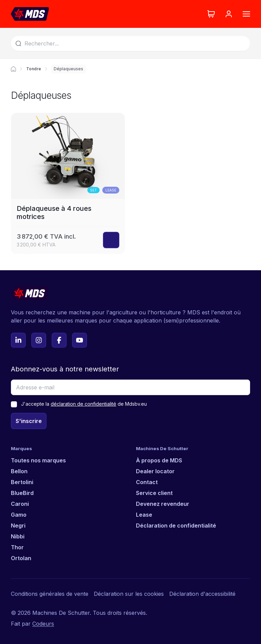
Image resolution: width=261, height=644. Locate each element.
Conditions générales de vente (50, 594)
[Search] (130, 43)
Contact (147, 482)
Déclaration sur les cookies (129, 594)
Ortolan (21, 558)
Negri (18, 526)
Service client (154, 493)
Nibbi (18, 536)
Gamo (19, 515)
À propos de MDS (159, 460)
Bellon (19, 471)
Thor (17, 547)
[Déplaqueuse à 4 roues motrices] (68, 183)
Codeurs (43, 624)
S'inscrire (29, 421)
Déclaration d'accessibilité (202, 594)
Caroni (20, 504)
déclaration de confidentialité (83, 404)
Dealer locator (155, 471)
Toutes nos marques (38, 460)
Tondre (34, 69)
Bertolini (22, 482)
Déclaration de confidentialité (176, 526)
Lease (144, 515)
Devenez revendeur (163, 504)
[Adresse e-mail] (130, 387)
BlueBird (22, 493)
